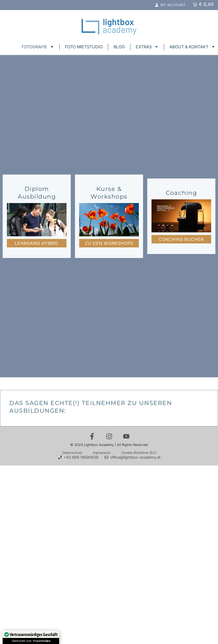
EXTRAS (147, 47)
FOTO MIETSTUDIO (84, 47)
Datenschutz (72, 453)
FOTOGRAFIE (38, 47)
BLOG (119, 47)
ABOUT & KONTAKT (192, 47)
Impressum (101, 453)
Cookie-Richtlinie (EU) (139, 453)
